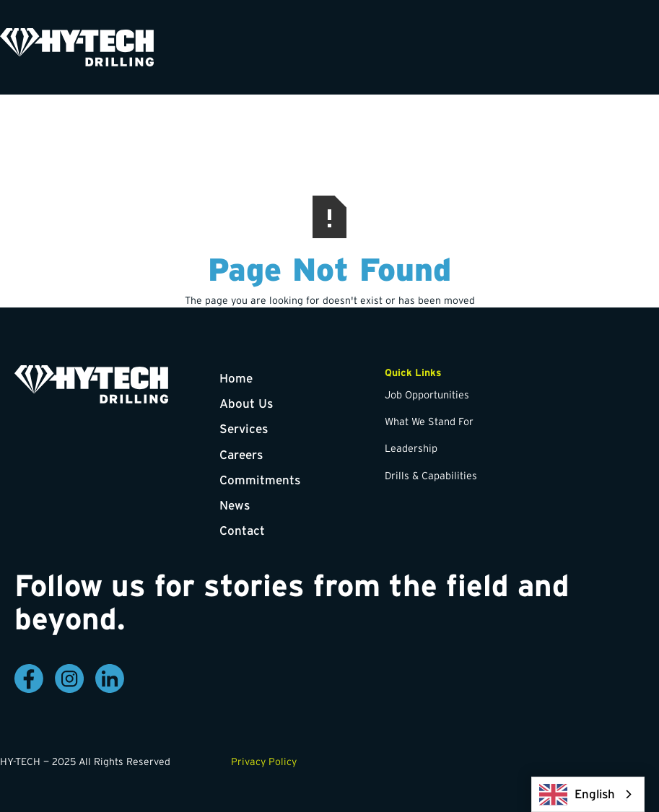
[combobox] (588, 794)
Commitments (260, 480)
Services (244, 428)
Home (236, 378)
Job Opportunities (427, 395)
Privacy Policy (264, 761)
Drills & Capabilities (431, 476)
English (577, 794)
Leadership (411, 448)
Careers (241, 454)
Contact (242, 530)
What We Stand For (429, 422)
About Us (246, 403)
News (235, 505)
